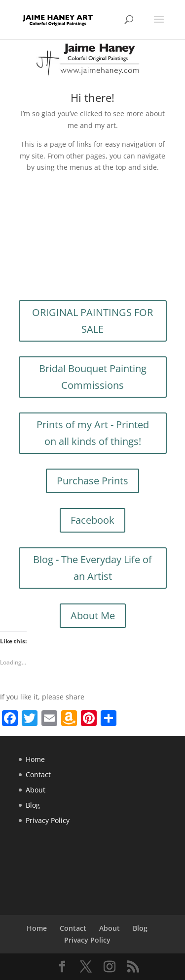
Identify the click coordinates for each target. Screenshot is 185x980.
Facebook (92, 520)
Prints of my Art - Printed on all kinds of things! (93, 433)
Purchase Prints (92, 481)
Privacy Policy (48, 820)
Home (35, 759)
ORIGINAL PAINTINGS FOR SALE (92, 321)
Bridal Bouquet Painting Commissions (93, 377)
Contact (38, 775)
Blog (33, 805)
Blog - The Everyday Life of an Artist (92, 568)
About (36, 790)
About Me (93, 616)
